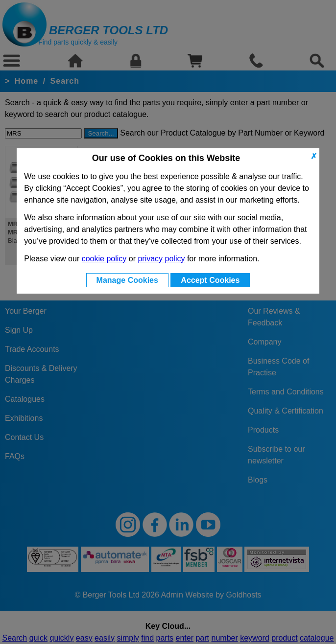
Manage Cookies (127, 280)
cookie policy (104, 259)
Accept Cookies (210, 280)
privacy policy (161, 259)
